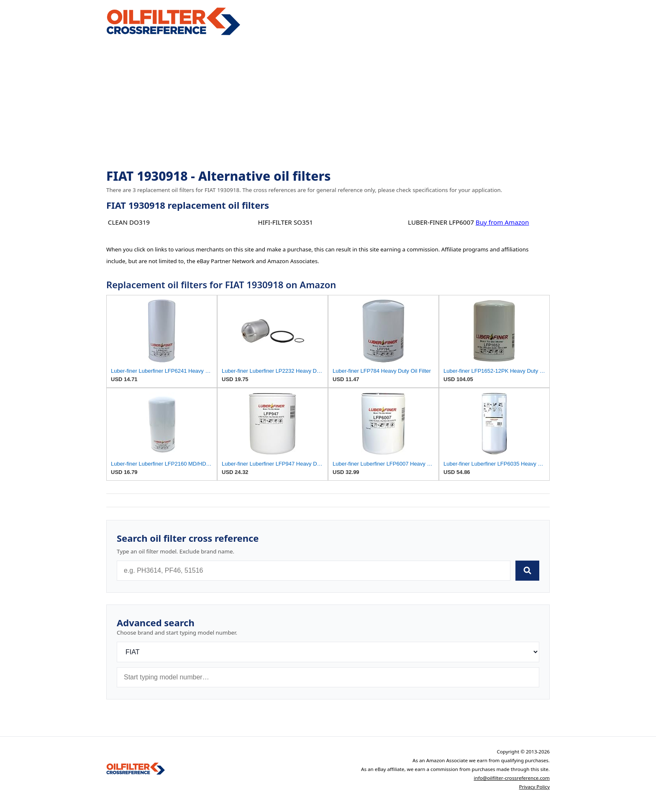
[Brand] (328, 652)
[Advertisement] (328, 103)
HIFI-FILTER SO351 (285, 222)
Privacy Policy (534, 787)
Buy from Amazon (502, 222)
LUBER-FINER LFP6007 (441, 222)
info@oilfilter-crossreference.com (512, 778)
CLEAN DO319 (129, 222)
